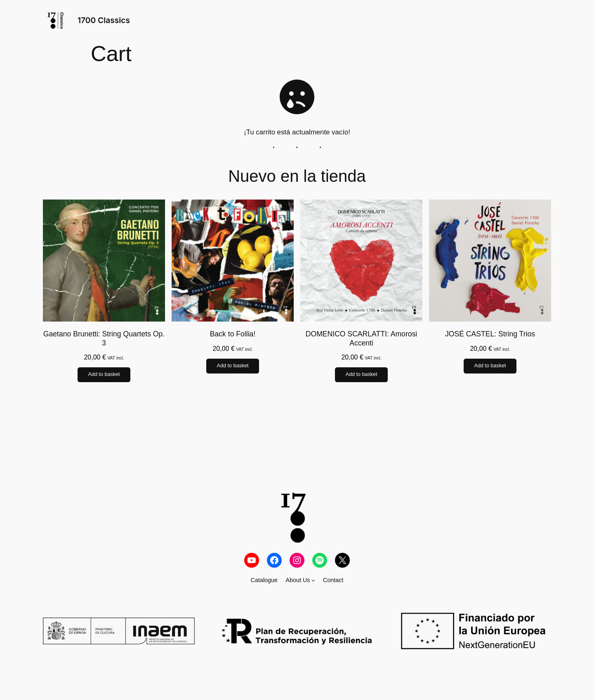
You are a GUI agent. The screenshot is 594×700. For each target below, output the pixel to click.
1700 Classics (104, 20)
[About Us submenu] (313, 580)
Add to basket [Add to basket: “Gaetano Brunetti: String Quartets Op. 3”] (104, 375)
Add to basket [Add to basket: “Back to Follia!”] (232, 366)
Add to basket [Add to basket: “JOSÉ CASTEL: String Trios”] (490, 366)
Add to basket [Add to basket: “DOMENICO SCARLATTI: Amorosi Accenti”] (361, 375)
